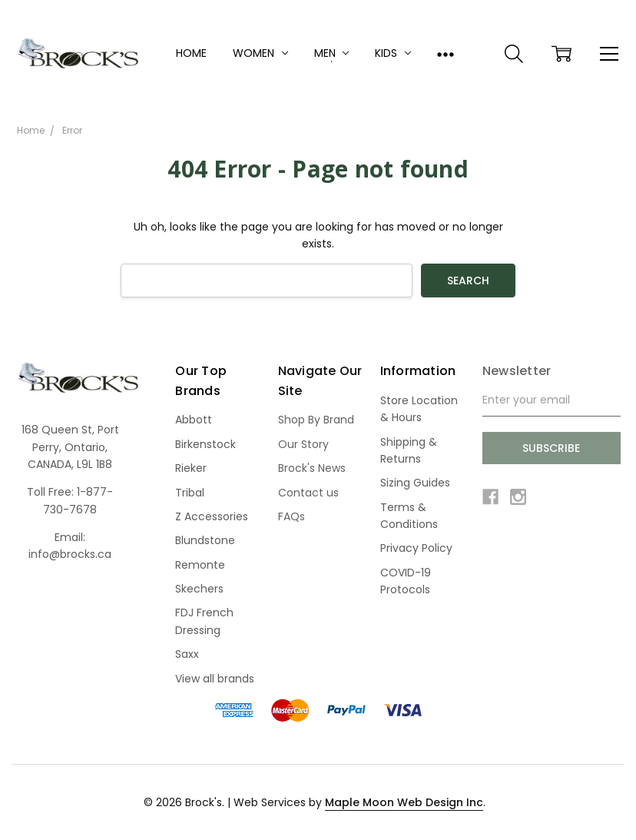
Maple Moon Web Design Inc (404, 802)
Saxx (187, 654)
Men (332, 53)
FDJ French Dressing (204, 621)
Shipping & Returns (409, 450)
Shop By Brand (316, 420)
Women (260, 53)
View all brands (215, 679)
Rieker (191, 468)
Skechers (199, 589)
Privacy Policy (416, 548)
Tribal (190, 493)
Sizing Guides (415, 483)
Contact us (308, 493)
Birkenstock (205, 444)
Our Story (303, 444)
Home (191, 53)
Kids (393, 53)
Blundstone (205, 540)
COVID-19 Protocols (406, 581)
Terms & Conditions (409, 516)
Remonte (200, 565)
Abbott (194, 420)
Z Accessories (212, 516)
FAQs (291, 516)
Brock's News (312, 468)
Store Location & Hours (419, 409)
